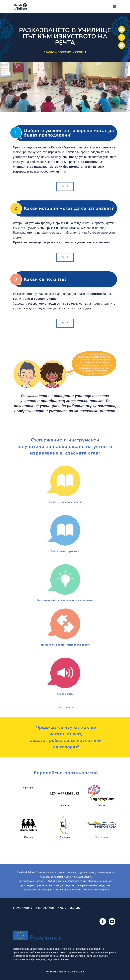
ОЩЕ (65, 186)
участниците (23, 908)
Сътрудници (45, 908)
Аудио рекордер (70, 908)
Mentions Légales (56, 972)
